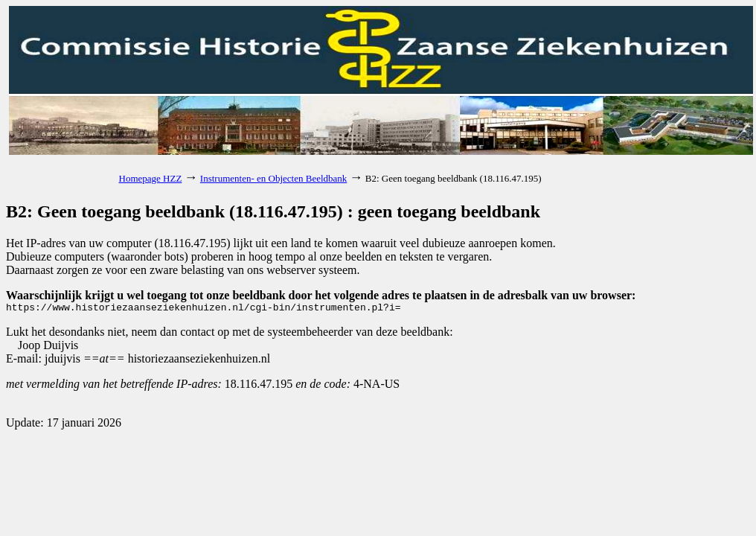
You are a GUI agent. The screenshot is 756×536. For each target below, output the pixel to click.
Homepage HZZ (151, 178)
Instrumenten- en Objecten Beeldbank (273, 178)
